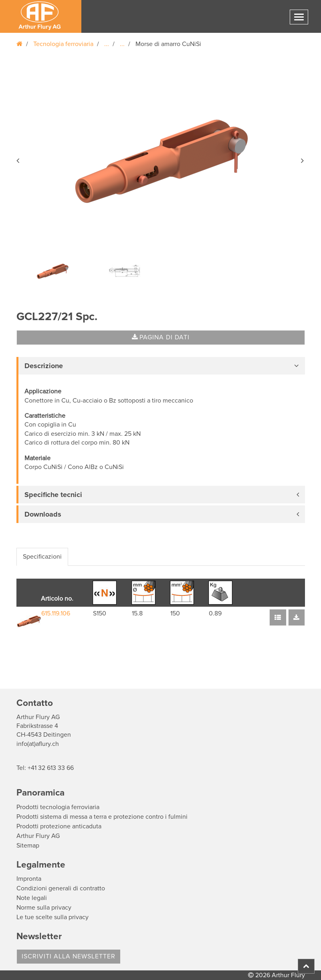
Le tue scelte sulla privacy (52, 917)
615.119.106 (56, 613)
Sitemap (28, 846)
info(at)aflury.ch (38, 744)
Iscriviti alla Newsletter (69, 956)
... (107, 44)
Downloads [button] (43, 514)
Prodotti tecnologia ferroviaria (58, 807)
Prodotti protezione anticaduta (59, 826)
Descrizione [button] (44, 366)
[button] (18, 159)
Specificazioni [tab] (42, 557)
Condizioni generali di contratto (61, 888)
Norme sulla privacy (44, 908)
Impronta (29, 879)
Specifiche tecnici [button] (53, 495)
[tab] (161, 366)
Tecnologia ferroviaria (63, 44)
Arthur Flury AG (38, 836)
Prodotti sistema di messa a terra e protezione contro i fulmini (102, 817)
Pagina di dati (161, 337)
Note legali (32, 898)
